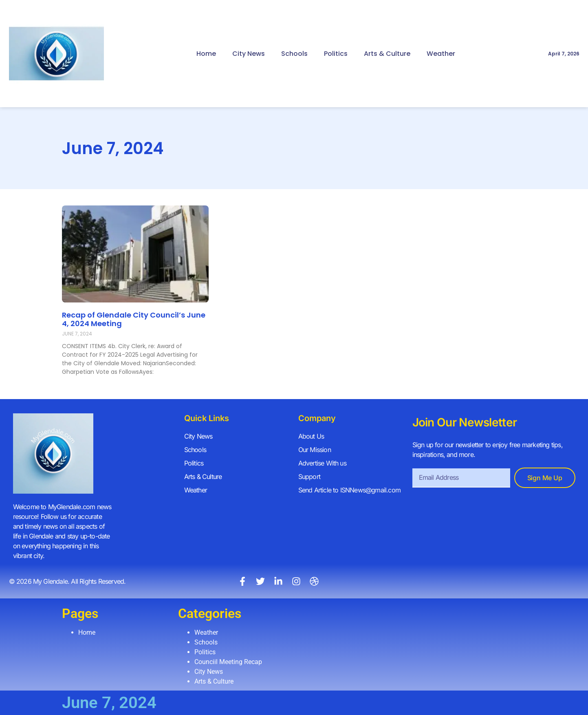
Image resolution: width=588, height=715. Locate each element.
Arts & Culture (387, 54)
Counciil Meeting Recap (228, 662)
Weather (441, 54)
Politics (336, 54)
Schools (294, 54)
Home (206, 54)
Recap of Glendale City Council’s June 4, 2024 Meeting (134, 319)
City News (249, 54)
